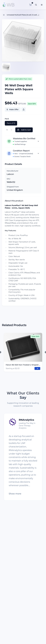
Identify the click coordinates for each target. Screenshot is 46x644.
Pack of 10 (11, 123)
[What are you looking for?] (36, 5)
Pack (7, 119)
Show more (15, 494)
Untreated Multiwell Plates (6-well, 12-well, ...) (23, 15)
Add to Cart (24, 130)
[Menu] (42, 5)
